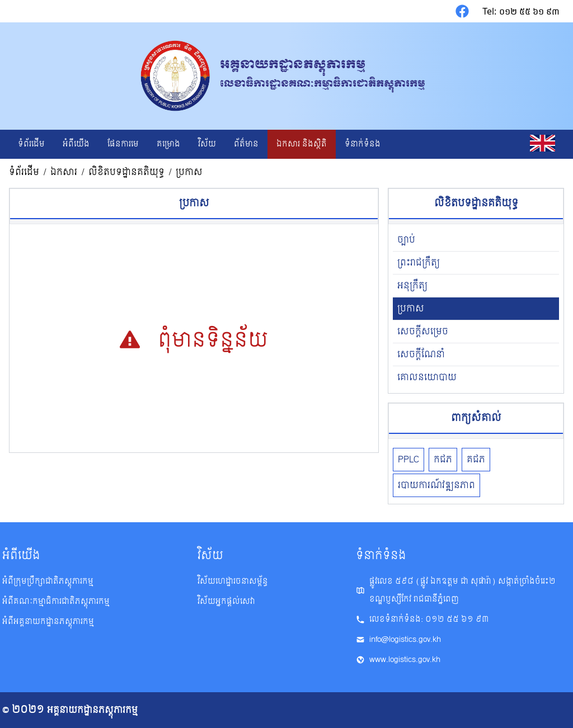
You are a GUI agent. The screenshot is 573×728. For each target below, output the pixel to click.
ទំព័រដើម (24, 172)
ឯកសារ (64, 172)
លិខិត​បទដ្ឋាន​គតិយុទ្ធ (126, 172)
